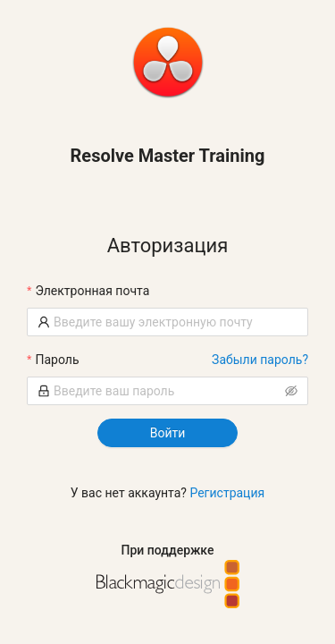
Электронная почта (92, 291)
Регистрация (227, 493)
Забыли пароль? (260, 360)
